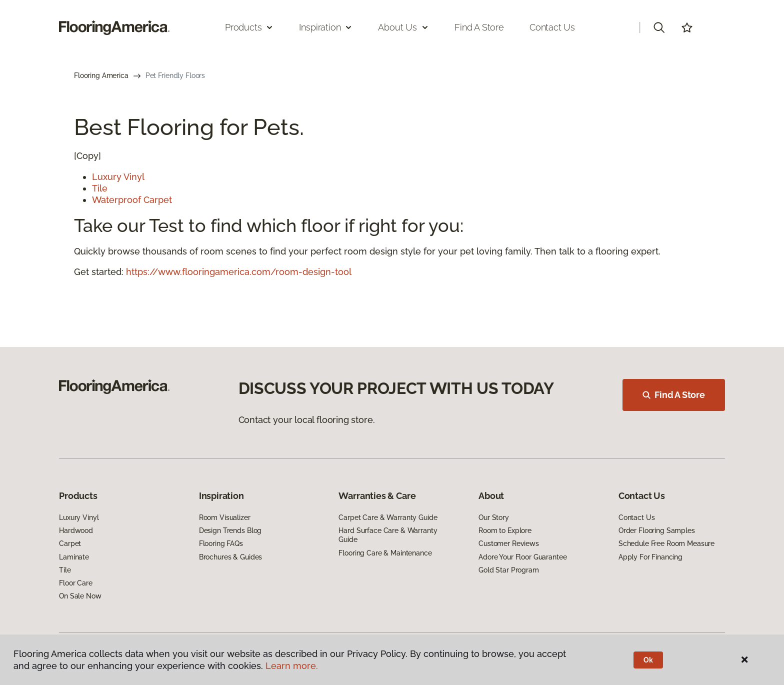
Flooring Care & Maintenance (385, 553)
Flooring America (101, 75)
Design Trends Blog (230, 530)
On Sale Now (80, 596)
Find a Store (479, 27)
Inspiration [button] (326, 27)
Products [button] (249, 27)
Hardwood (76, 530)
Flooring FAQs (221, 543)
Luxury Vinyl (118, 177)
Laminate (74, 557)
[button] (659, 27)
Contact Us (552, 27)
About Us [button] (403, 27)
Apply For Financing (650, 557)
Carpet (70, 543)
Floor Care (76, 583)
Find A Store (674, 395)
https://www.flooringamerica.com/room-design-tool (239, 272)
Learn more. (292, 666)
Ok (648, 660)
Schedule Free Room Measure (666, 543)
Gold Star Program (509, 570)
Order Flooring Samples (657, 530)
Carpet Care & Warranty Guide (388, 517)
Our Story (494, 517)
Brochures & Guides (230, 557)
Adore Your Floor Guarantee (522, 557)
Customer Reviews (509, 543)
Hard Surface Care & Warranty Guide (388, 535)
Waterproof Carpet (132, 200)
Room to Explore (505, 530)
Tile (100, 188)
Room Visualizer (225, 517)
